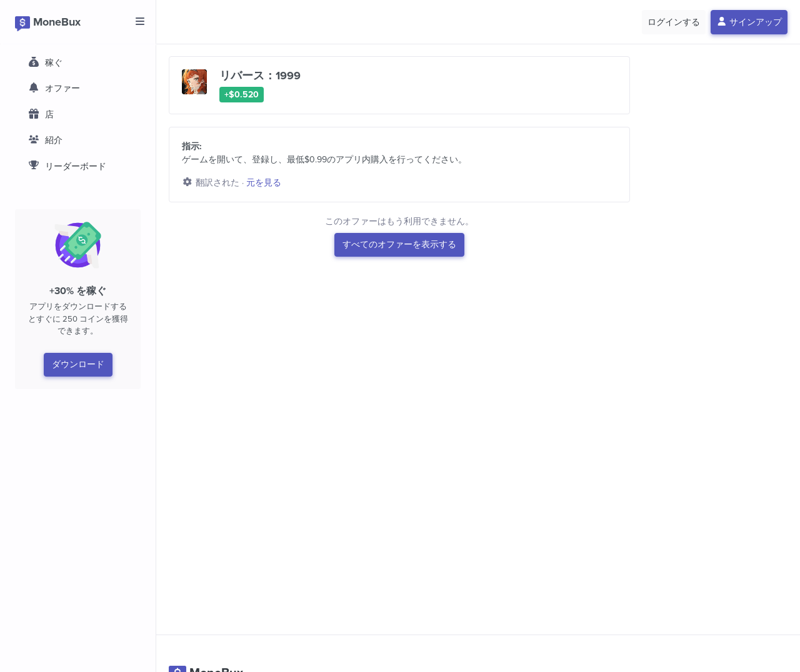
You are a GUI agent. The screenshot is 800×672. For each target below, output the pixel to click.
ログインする (674, 22)
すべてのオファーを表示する (399, 245)
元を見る (264, 183)
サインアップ (749, 22)
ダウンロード (78, 364)
